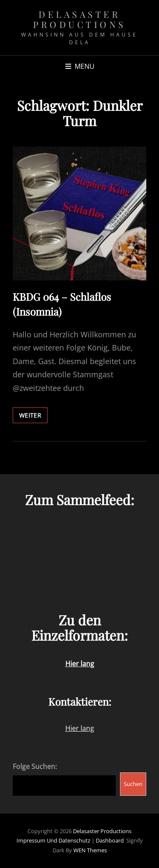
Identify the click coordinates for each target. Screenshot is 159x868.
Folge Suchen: (35, 766)
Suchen (133, 784)
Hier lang (80, 728)
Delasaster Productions (79, 19)
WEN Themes (90, 850)
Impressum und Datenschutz (53, 840)
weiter (33, 417)
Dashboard (110, 840)
